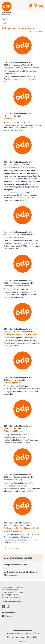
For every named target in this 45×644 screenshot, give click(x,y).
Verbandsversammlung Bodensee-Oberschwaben (21, 574)
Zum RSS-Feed (36, 32)
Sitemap (11, 637)
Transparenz (22, 642)
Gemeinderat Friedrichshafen (18, 558)
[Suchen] (36, 6)
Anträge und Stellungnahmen (15, 565)
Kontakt (7, 616)
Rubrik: (5, 19)
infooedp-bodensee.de (11, 597)
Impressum (20, 637)
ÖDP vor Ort (9, 613)
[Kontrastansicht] (30, 6)
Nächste (15, 549)
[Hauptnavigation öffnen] (41, 5)
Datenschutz (32, 637)
